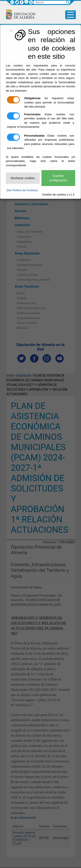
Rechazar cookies (23, 178)
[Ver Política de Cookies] (22, 190)
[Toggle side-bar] (71, 15)
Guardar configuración (58, 178)
